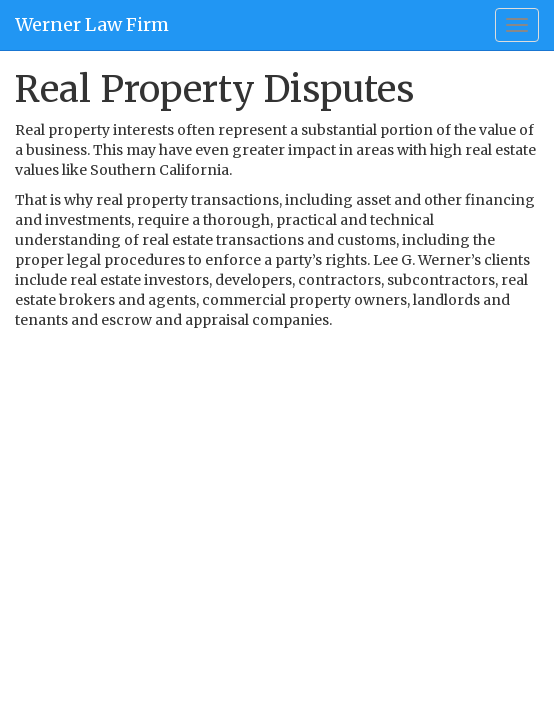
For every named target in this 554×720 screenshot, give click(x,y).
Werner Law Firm (92, 24)
